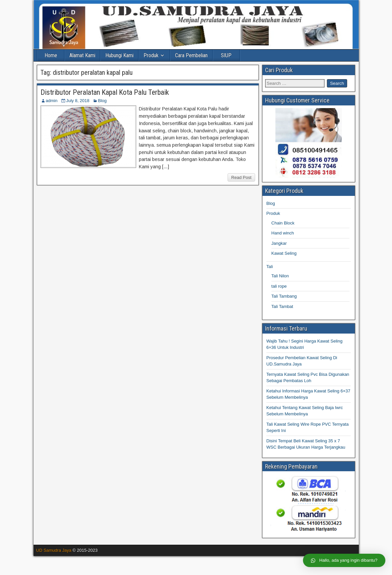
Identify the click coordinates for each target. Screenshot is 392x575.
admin (52, 101)
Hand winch (283, 233)
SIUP (226, 55)
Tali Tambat (282, 306)
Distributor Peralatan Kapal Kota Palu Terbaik (105, 92)
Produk (151, 55)
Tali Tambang (284, 296)
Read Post (241, 177)
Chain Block (283, 223)
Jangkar (279, 243)
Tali (270, 267)
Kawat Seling (284, 253)
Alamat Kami (82, 55)
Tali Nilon (280, 276)
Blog (102, 101)
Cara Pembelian (191, 55)
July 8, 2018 (78, 101)
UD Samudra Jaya (54, 550)
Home (51, 55)
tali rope (279, 286)
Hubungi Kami (119, 55)
